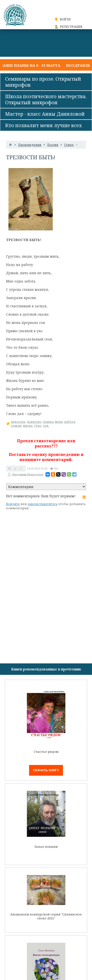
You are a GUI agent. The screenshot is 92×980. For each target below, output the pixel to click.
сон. (46, 426)
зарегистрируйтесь (43, 504)
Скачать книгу (46, 770)
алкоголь (18, 422)
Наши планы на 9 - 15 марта (30, 65)
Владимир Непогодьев (28, 474)
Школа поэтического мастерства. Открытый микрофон (46, 99)
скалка (48, 422)
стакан (16, 426)
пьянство (34, 422)
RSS (84, 497)
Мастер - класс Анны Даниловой (45, 114)
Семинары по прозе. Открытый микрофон (43, 82)
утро (38, 426)
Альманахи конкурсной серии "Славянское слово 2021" (46, 916)
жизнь (28, 426)
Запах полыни (46, 847)
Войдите (13, 504)
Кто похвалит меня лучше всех (43, 125)
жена (59, 422)
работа (70, 422)
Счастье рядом (46, 752)
